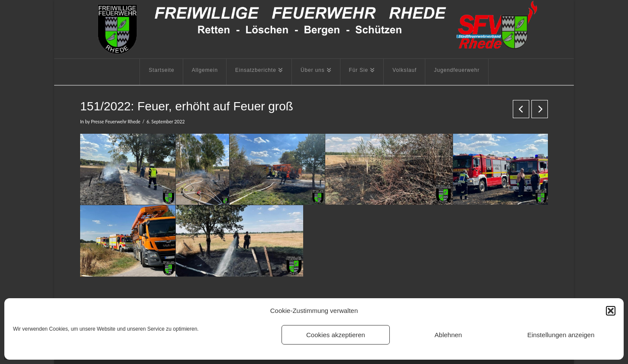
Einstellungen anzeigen (561, 335)
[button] (611, 311)
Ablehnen (448, 335)
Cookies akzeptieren (336, 335)
